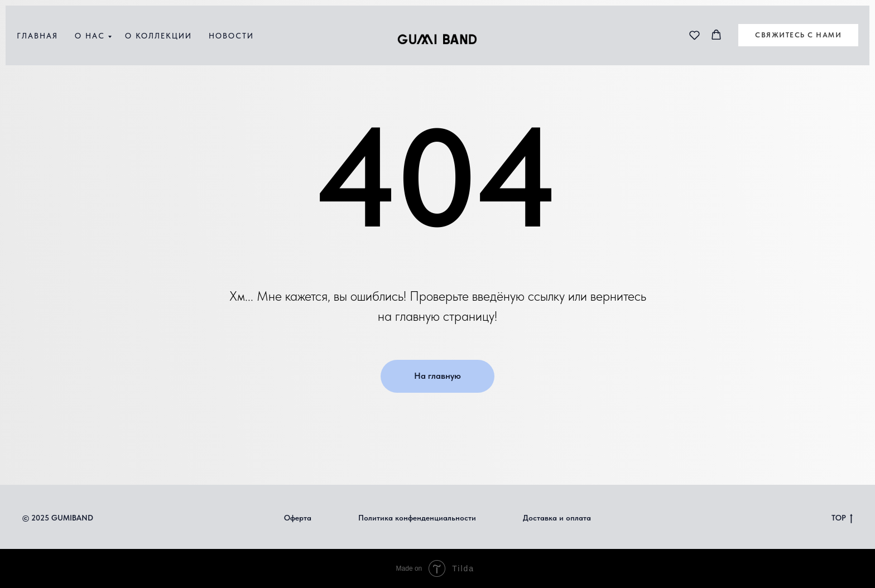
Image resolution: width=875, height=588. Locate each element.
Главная (37, 36)
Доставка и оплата (557, 518)
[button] (694, 35)
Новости (231, 36)
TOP (842, 518)
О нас (90, 36)
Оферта (298, 518)
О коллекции (158, 36)
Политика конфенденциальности (417, 518)
